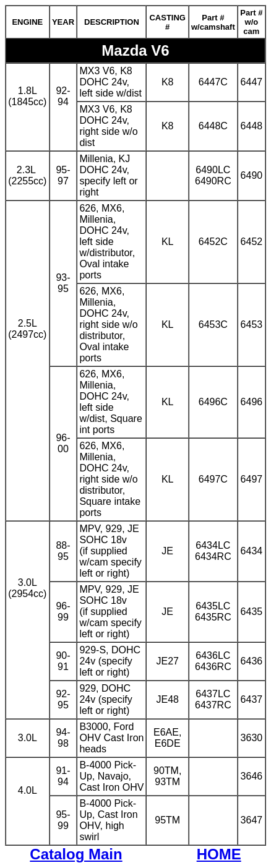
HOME (219, 854)
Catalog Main (76, 854)
